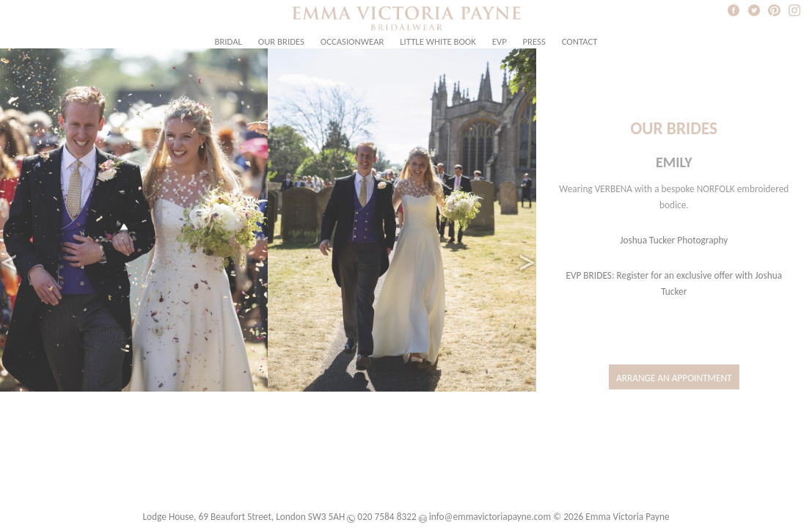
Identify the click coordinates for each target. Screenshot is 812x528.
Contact (580, 41)
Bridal (228, 41)
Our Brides (281, 41)
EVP (500, 41)
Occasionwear (352, 41)
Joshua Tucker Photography (674, 240)
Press (534, 41)
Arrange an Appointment (674, 378)
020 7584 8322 (387, 517)
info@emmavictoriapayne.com (490, 517)
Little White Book (438, 41)
